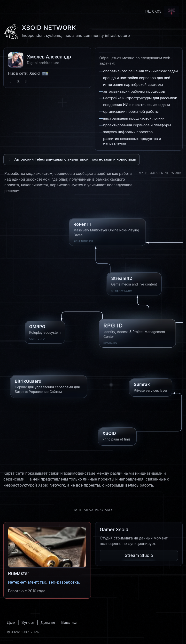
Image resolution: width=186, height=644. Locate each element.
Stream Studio (139, 555)
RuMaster (19, 573)
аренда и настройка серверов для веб (137, 78)
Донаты (48, 622)
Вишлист (70, 622)
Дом (11, 622)
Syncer (28, 622)
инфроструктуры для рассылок (150, 98)
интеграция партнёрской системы (133, 85)
